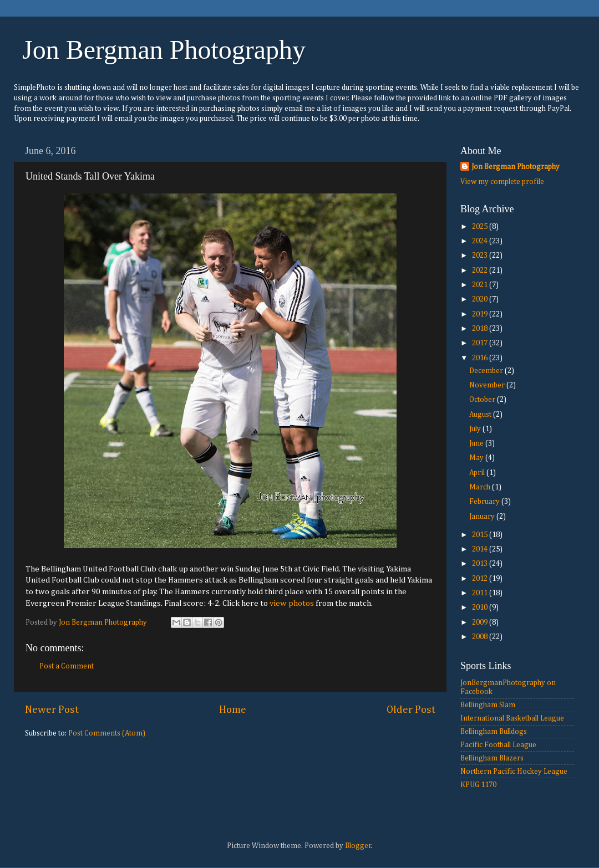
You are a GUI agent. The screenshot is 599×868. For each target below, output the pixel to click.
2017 (481, 343)
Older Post (411, 710)
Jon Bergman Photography (164, 50)
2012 (481, 579)
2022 (481, 270)
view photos (292, 603)
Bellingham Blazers (492, 758)
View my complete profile (502, 182)
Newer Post (52, 710)
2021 (481, 285)
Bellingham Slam (488, 705)
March (481, 487)
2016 (481, 358)
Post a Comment (67, 666)
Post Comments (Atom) (107, 733)
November (488, 385)
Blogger (358, 846)
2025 (481, 227)
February (485, 502)
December (487, 371)
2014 (481, 549)
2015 (481, 535)
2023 (481, 256)
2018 (481, 329)
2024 (481, 241)
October (483, 400)
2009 (481, 622)
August (481, 415)
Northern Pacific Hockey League (514, 772)
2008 (481, 637)
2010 (481, 607)
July (476, 429)
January (483, 517)
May (477, 458)
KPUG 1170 (478, 785)
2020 (481, 299)
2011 (481, 593)
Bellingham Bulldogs (494, 732)
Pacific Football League (498, 745)
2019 (481, 314)
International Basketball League (512, 718)
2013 (481, 564)
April (478, 473)
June (477, 443)
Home (233, 710)
